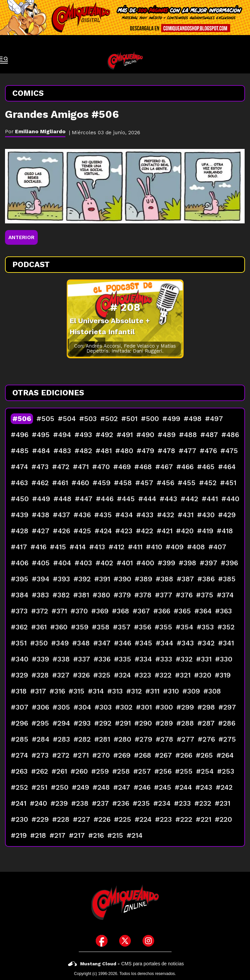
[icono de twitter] (125, 941)
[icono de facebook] (102, 941)
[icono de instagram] (148, 941)
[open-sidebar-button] (4, 60)
